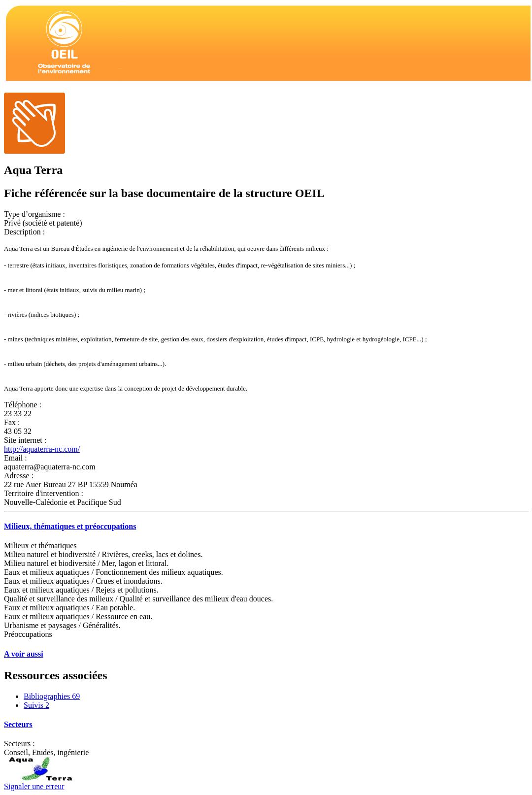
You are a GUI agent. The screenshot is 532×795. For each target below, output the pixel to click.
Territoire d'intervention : (44, 493)
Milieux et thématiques (40, 546)
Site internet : (25, 440)
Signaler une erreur (34, 786)
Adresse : (19, 476)
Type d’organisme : (34, 214)
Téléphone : (23, 405)
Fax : (12, 422)
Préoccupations (28, 634)
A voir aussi (24, 654)
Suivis (36, 705)
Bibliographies (52, 696)
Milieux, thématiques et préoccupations (70, 526)
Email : (16, 458)
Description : (24, 232)
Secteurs (18, 724)
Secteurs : (19, 744)
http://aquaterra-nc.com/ (42, 449)
